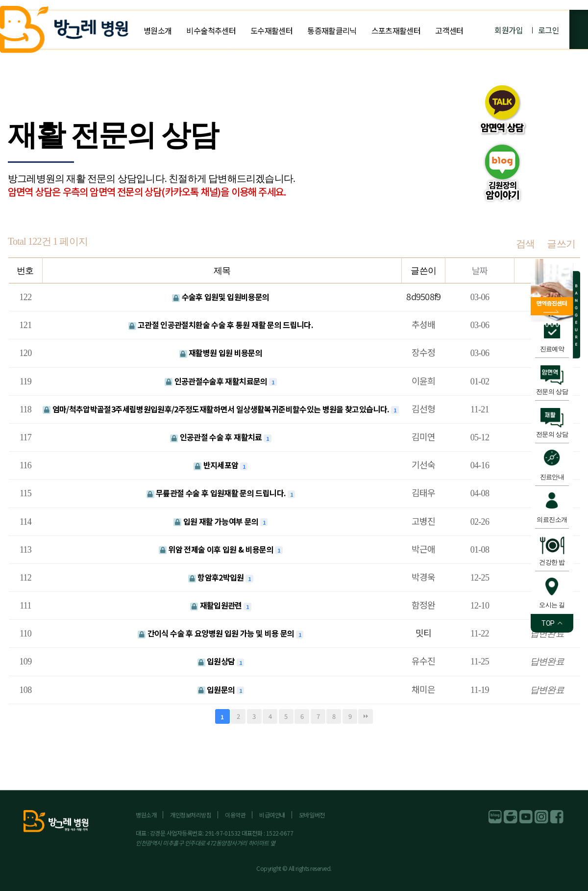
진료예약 (552, 349)
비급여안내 (272, 815)
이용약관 (235, 815)
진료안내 (552, 477)
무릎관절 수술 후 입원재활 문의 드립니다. (217, 493)
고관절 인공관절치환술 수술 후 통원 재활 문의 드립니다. (221, 325)
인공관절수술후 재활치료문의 (217, 381)
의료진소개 (552, 520)
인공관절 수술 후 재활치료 (217, 437)
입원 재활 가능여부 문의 (217, 521)
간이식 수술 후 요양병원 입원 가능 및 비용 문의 (217, 633)
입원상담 (217, 661)
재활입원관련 (217, 605)
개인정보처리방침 (191, 815)
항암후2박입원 (217, 577)
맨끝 (366, 716)
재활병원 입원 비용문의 (221, 353)
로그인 (549, 30)
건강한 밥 (552, 562)
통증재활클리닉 (332, 30)
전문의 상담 (552, 392)
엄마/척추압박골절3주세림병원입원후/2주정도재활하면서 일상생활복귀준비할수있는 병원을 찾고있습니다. (217, 409)
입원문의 (217, 689)
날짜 (480, 270)
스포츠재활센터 (396, 30)
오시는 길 (552, 605)
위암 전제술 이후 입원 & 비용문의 (217, 549)
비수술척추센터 (211, 30)
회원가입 (508, 30)
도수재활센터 (271, 30)
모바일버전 (312, 815)
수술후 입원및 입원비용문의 (220, 297)
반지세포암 (217, 465)
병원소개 (158, 30)
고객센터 (449, 30)
